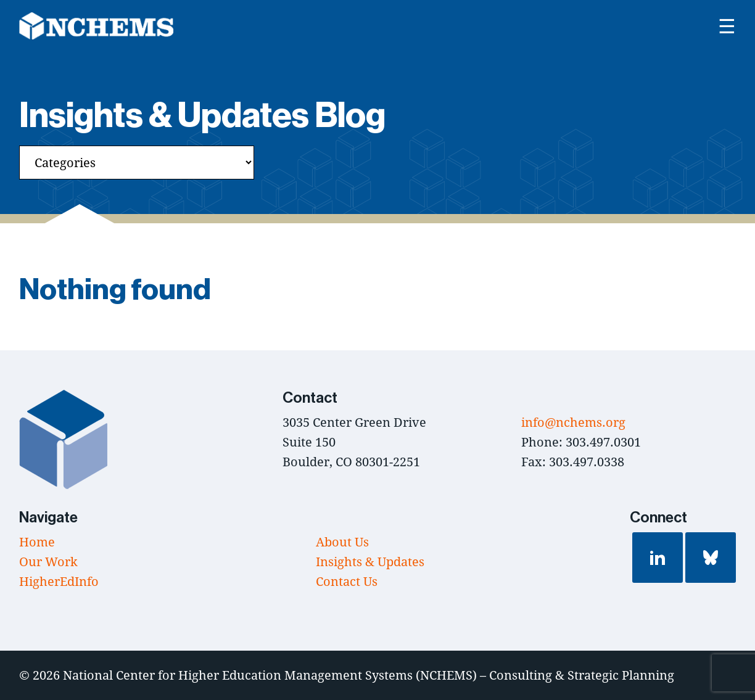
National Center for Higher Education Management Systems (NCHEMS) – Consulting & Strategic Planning (369, 675)
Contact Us (347, 581)
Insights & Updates (370, 562)
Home (37, 542)
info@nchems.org (573, 422)
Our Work (48, 562)
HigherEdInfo (59, 581)
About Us (342, 542)
